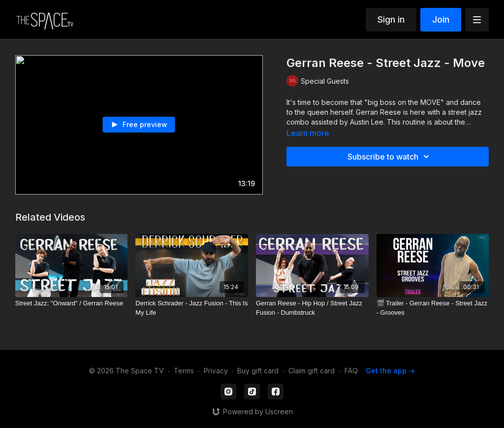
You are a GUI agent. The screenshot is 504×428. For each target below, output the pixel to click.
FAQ (351, 371)
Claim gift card (312, 371)
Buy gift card (258, 371)
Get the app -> (390, 371)
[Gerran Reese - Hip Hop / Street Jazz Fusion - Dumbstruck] (312, 308)
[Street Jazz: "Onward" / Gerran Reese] (72, 303)
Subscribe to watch (390, 157)
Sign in (391, 19)
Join (441, 19)
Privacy (216, 371)
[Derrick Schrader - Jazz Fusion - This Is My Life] (192, 308)
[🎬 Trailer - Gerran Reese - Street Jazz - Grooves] (433, 308)
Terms (184, 371)
